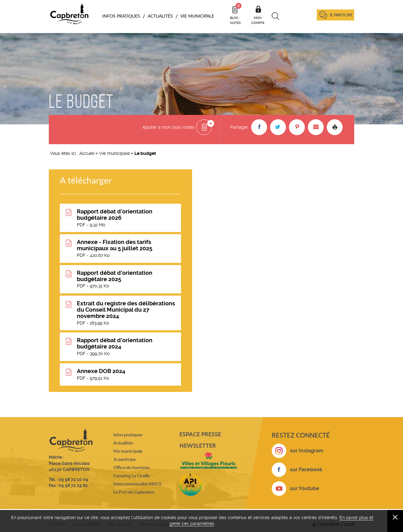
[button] (259, 127)
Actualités (123, 443)
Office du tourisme (131, 467)
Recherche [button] (276, 16)
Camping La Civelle (131, 475)
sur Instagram (307, 451)
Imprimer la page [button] (335, 127)
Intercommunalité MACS (137, 484)
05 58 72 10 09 (73, 479)
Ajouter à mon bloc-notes (168, 127)
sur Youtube (305, 488)
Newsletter (198, 445)
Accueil (87, 153)
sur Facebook (306, 470)
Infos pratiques (128, 435)
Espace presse (200, 434)
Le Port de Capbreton (134, 492)
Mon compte (258, 20)
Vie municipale (114, 153)
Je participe (341, 15)
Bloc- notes (236, 14)
